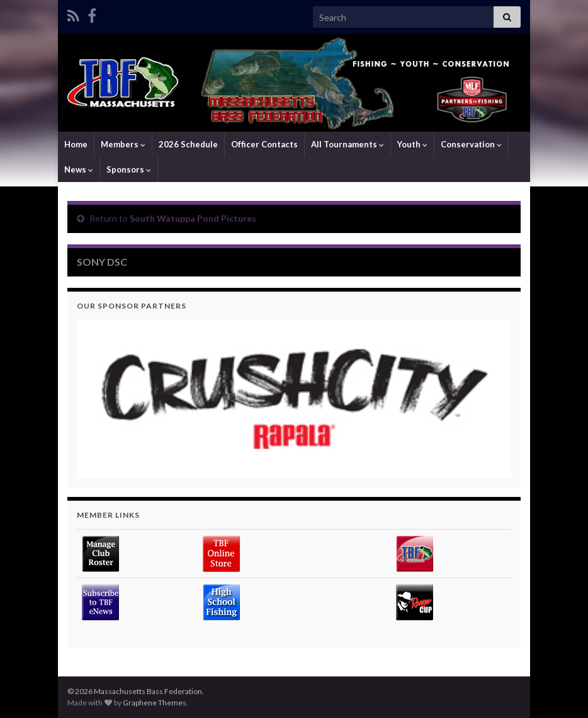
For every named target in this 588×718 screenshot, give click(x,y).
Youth (412, 144)
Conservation (471, 144)
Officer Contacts (264, 144)
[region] (294, 399)
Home (76, 144)
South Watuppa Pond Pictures (193, 218)
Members (123, 144)
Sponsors (129, 169)
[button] (294, 399)
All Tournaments (348, 144)
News (79, 169)
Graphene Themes (155, 703)
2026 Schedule (188, 144)
